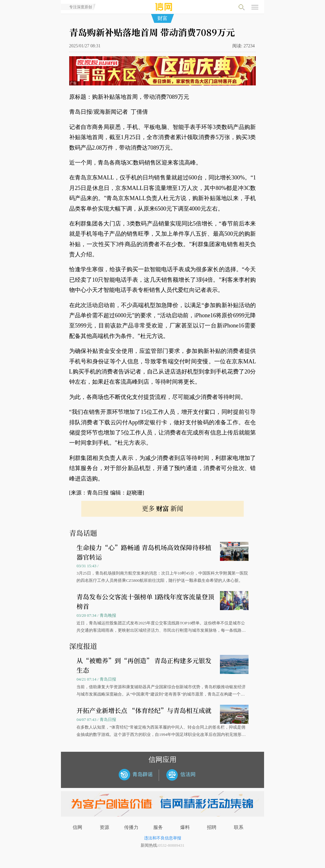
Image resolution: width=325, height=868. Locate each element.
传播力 (131, 827)
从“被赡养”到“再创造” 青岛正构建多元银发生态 (144, 665)
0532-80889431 (171, 845)
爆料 (185, 827)
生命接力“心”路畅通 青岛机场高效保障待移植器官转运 (144, 552)
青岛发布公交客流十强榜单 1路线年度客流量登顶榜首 (145, 601)
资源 (104, 827)
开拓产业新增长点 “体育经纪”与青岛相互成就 (144, 710)
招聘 (212, 827)
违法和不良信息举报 (163, 838)
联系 (239, 827)
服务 (158, 827)
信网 (77, 827)
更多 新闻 (162, 508)
